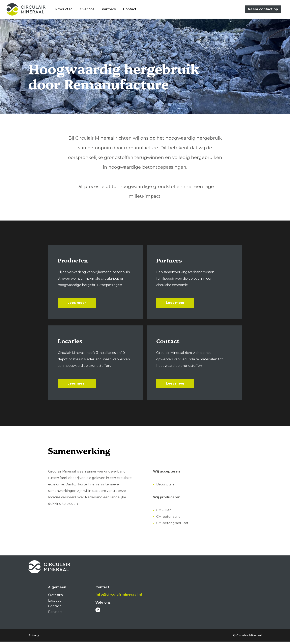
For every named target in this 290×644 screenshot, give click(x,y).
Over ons (90, 10)
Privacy (34, 638)
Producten (67, 10)
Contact (133, 10)
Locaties (55, 603)
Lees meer (77, 304)
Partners (112, 10)
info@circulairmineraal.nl (119, 597)
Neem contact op (263, 10)
